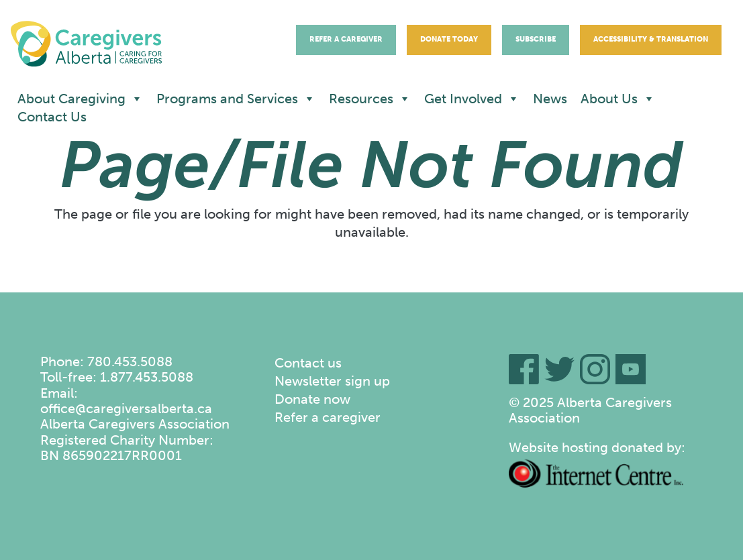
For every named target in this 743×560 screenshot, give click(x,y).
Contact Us (52, 117)
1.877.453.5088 (147, 377)
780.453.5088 (130, 361)
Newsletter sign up (332, 381)
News (550, 99)
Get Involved (472, 99)
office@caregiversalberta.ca (126, 408)
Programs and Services (236, 99)
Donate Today (449, 39)
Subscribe (536, 39)
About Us (618, 99)
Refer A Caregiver (346, 39)
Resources (370, 99)
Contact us (308, 363)
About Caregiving (80, 99)
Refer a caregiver (328, 417)
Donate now (312, 399)
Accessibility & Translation (651, 39)
